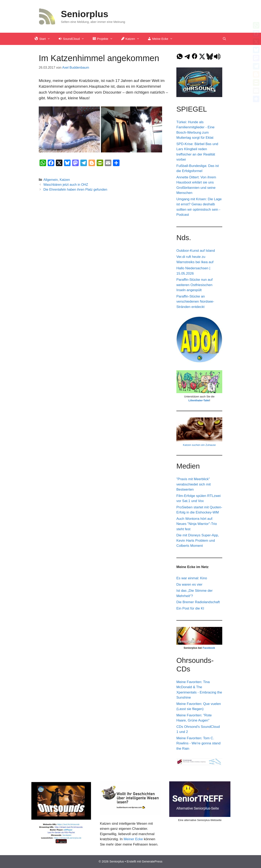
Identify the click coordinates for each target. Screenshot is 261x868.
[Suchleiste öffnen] (224, 39)
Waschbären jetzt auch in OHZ (66, 185)
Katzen (65, 180)
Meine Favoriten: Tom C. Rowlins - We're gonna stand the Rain (198, 743)
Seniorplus (85, 14)
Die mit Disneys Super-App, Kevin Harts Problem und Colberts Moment (198, 540)
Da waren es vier (189, 584)
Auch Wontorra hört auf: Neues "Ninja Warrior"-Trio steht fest (197, 524)
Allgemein (51, 180)
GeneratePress (152, 861)
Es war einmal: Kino (192, 578)
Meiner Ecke (133, 839)
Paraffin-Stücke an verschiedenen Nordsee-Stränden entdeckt (195, 302)
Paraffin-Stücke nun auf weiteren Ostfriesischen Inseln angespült (194, 285)
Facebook (209, 648)
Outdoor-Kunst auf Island (196, 251)
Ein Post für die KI (190, 608)
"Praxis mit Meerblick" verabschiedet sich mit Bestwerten (194, 484)
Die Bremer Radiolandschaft (198, 602)
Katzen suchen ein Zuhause (199, 445)
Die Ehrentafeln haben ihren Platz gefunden (75, 189)
